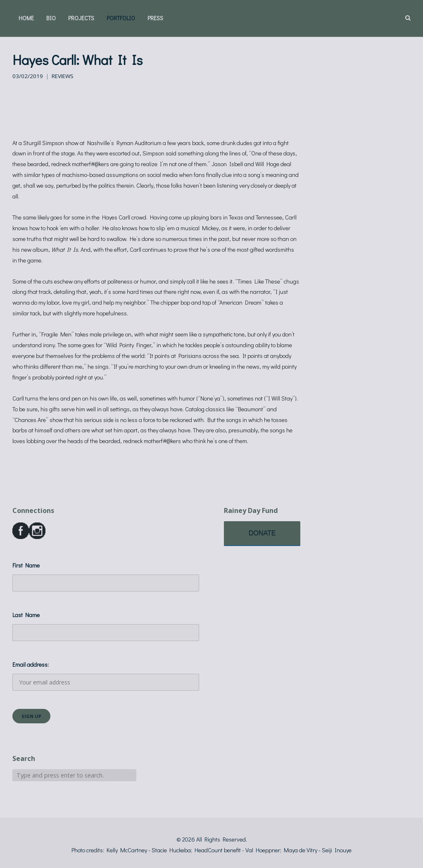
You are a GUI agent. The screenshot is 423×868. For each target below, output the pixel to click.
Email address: (106, 676)
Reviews (63, 76)
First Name (26, 565)
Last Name (26, 615)
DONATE (262, 533)
